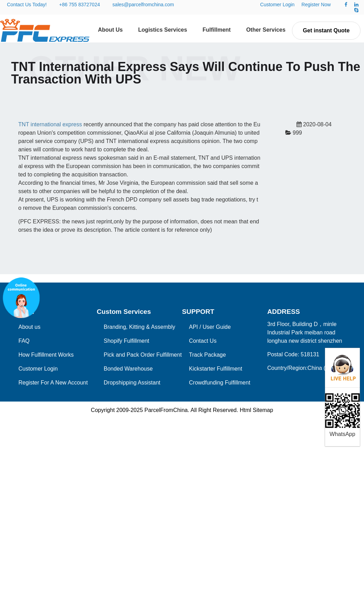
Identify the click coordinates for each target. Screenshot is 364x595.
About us (29, 327)
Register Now (316, 5)
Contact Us (203, 341)
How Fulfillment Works (46, 355)
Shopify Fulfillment (126, 341)
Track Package (207, 355)
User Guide (217, 327)
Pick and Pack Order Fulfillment (143, 355)
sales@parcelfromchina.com (143, 5)
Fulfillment (217, 30)
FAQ (24, 341)
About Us (110, 30)
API (193, 327)
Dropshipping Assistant (132, 383)
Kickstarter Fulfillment (216, 369)
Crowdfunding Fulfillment (220, 383)
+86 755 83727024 (80, 5)
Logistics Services (163, 30)
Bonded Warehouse (128, 369)
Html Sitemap (256, 410)
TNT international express (50, 124)
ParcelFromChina (166, 410)
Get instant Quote (326, 30)
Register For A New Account (53, 383)
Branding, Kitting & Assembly (139, 327)
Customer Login (278, 5)
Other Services (266, 30)
